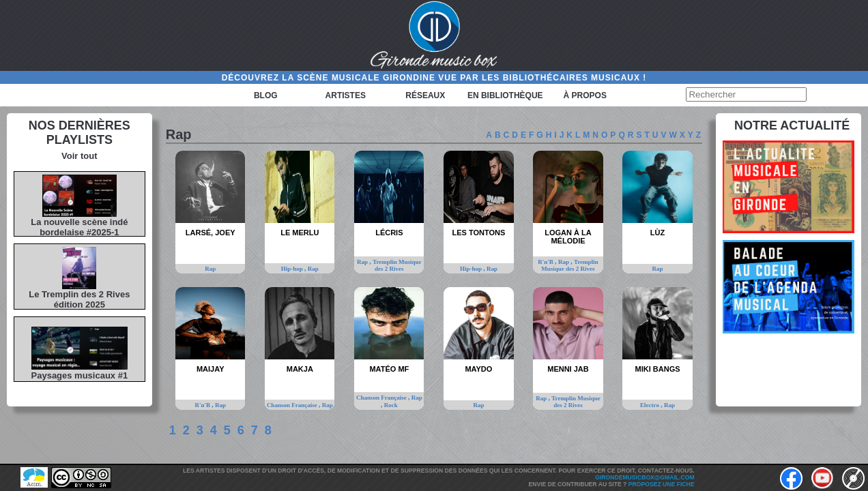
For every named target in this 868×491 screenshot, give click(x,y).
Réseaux (425, 95)
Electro (650, 405)
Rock (391, 405)
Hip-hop (293, 269)
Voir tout (79, 156)
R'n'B (546, 262)
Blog (266, 95)
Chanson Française (293, 405)
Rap (210, 269)
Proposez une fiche (662, 484)
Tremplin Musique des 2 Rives (397, 265)
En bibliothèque (505, 95)
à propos (585, 95)
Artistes (346, 95)
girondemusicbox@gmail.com (645, 477)
